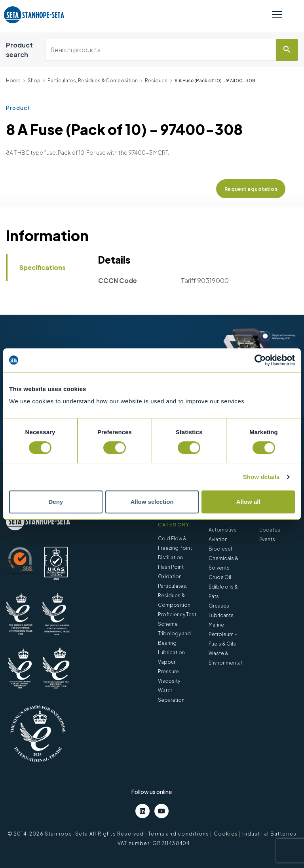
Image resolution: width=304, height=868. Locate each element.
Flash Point (171, 567)
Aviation (218, 539)
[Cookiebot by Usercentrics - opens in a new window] (260, 360)
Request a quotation (251, 189)
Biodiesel (220, 549)
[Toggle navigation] (277, 15)
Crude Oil (220, 577)
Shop (34, 81)
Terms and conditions (179, 834)
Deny (56, 502)
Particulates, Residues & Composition (93, 81)
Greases (219, 606)
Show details (261, 477)
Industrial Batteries (269, 834)
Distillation (170, 557)
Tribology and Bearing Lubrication (174, 643)
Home (13, 81)
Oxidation (170, 576)
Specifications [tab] (43, 267)
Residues (156, 81)
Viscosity (169, 681)
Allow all (248, 502)
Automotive (223, 530)
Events (267, 539)
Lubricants (221, 615)
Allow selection (152, 502)
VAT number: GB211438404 (154, 843)
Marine (216, 625)
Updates (270, 530)
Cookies (226, 834)
